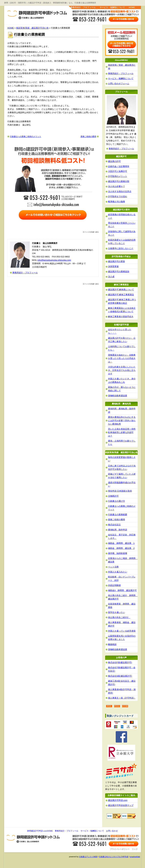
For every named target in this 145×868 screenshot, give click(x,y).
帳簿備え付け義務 (117, 202)
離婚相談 (112, 644)
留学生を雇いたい (117, 612)
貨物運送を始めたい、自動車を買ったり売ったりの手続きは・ (122, 358)
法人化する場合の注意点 (120, 191)
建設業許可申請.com (118, 800)
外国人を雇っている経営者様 (122, 631)
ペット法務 (113, 567)
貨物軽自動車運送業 (118, 396)
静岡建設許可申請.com (29, 13)
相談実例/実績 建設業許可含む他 (32, 28)
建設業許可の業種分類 (119, 181)
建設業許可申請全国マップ (121, 805)
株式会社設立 (114, 525)
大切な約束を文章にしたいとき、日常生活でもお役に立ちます (122, 370)
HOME (132, 7)
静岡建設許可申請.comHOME (40, 831)
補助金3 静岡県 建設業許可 (122, 590)
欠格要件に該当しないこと (121, 248)
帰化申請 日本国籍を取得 (120, 491)
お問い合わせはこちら (124, 19)
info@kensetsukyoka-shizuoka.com (54, 260)
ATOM (125, 706)
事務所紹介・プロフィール (83, 7)
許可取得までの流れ (118, 196)
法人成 (111, 277)
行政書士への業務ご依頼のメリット (26, 137)
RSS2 (117, 706)
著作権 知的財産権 (118, 553)
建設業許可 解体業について (121, 290)
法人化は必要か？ (117, 186)
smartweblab (135, 857)
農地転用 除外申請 (118, 530)
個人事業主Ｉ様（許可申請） (122, 698)
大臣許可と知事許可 (118, 171)
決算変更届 (113, 266)
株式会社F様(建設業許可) (120, 662)
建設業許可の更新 (117, 261)
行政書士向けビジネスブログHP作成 (114, 857)
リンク (135, 849)
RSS (109, 706)
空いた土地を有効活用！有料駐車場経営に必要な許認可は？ (122, 432)
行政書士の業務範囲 (118, 515)
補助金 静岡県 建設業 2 (121, 548)
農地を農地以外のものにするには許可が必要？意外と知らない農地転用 (122, 420)
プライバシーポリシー (120, 849)
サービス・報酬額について (112, 7)
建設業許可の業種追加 (119, 271)
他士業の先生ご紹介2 (119, 617)
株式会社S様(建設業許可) (120, 676)
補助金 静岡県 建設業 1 (121, 543)
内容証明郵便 (114, 585)
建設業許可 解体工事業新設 (121, 295)
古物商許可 (113, 496)
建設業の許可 (114, 161)
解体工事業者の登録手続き (121, 317)
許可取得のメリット (118, 176)
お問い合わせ (112, 831)
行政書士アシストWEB (88, 857)
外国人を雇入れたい (118, 572)
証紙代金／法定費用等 (119, 166)
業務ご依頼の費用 (88, 137)
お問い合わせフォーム (119, 84)
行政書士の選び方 (117, 501)
